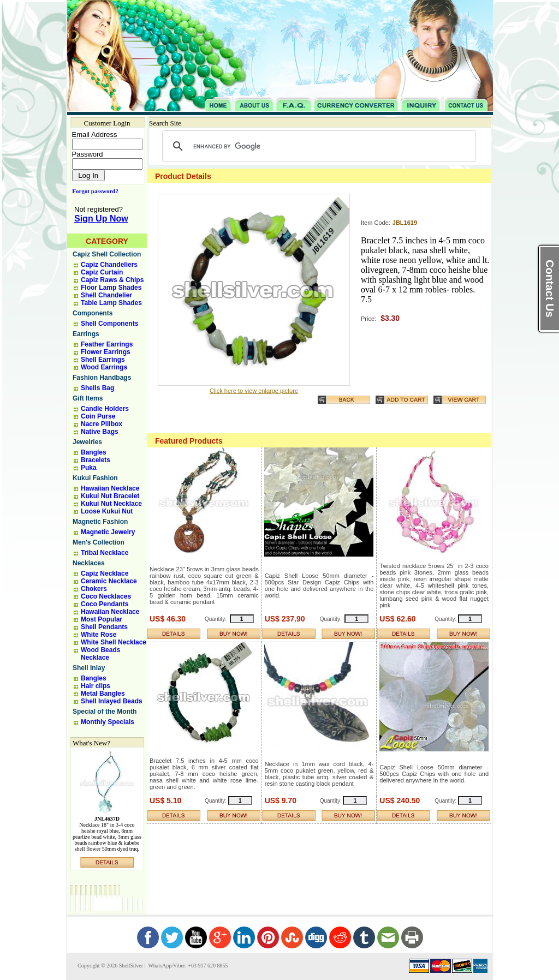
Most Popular (102, 619)
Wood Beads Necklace (100, 654)
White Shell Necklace (114, 642)
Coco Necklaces (106, 596)
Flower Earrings (106, 352)
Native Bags (100, 432)
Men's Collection (99, 542)
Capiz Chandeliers (109, 265)
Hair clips (96, 686)
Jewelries (87, 442)
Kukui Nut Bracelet (110, 496)
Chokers (94, 589)
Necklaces (89, 563)
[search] (317, 146)
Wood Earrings (104, 367)
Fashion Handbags (102, 378)
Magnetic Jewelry (108, 532)
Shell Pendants (104, 627)
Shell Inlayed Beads (112, 701)
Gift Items (88, 398)
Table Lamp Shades (111, 303)
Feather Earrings (107, 344)
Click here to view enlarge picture (254, 391)
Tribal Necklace (105, 553)
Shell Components (109, 324)
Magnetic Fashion (100, 522)
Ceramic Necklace (109, 581)
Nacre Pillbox (102, 424)
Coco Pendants (105, 604)
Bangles (94, 452)
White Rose (99, 635)
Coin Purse (98, 416)
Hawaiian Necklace (110, 488)
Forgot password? (93, 191)
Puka (89, 468)
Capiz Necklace (105, 573)
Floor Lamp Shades (111, 288)
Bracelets (96, 460)
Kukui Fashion (95, 478)
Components (93, 313)
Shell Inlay (89, 668)
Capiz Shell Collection (107, 254)
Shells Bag (97, 388)
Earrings (86, 334)
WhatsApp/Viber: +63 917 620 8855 (187, 966)
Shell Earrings (103, 360)
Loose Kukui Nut (107, 511)
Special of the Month (105, 712)
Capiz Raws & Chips (112, 280)
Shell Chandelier (106, 295)
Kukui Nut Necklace (111, 504)
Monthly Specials (108, 722)
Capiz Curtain (102, 272)
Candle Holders (105, 409)
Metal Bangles (103, 694)
